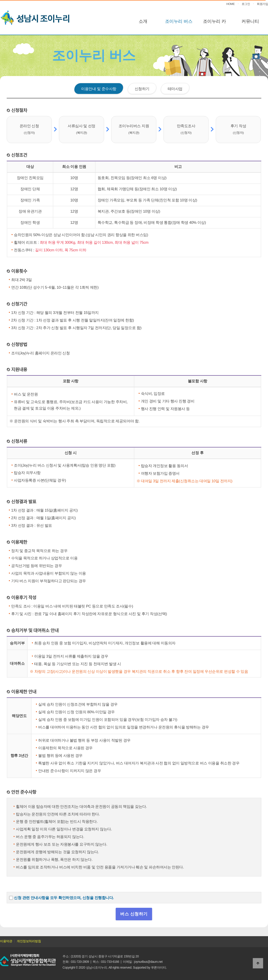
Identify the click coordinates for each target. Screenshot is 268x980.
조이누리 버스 (179, 21)
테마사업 (175, 89)
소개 (143, 21)
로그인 (246, 4)
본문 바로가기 (0, 0)
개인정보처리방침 (29, 941)
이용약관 (6, 941)
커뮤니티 (250, 21)
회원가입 (262, 4)
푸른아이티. (159, 967)
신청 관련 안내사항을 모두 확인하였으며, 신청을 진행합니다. (64, 898)
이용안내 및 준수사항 (99, 89)
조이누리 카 (215, 21)
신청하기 (142, 89)
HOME (231, 4)
